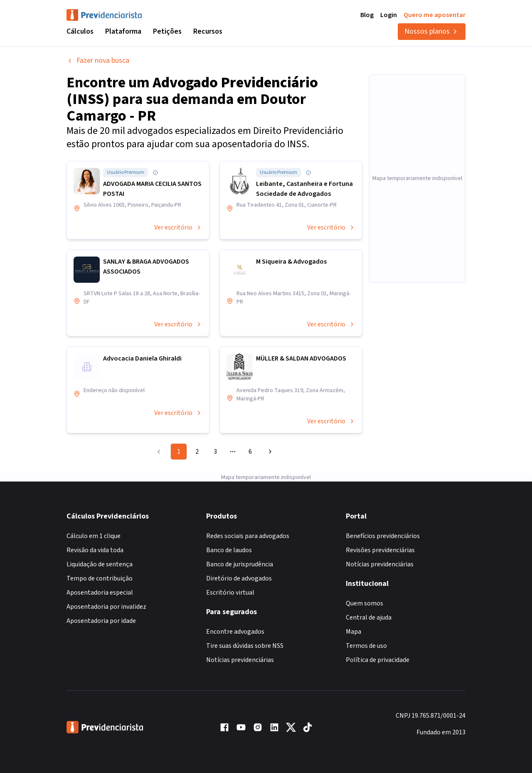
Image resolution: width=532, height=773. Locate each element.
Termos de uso (366, 646)
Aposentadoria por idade (101, 621)
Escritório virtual (230, 593)
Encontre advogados (235, 632)
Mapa (353, 632)
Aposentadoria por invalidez (106, 607)
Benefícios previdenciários (383, 536)
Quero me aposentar (435, 15)
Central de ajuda (369, 617)
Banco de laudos (229, 550)
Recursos (208, 31)
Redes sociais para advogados (248, 536)
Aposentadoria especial (100, 593)
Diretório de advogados (239, 578)
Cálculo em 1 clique (94, 536)
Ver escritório (178, 227)
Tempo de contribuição (100, 578)
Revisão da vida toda (95, 550)
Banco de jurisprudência (240, 564)
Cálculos (80, 31)
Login (389, 15)
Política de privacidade (378, 660)
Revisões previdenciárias (380, 550)
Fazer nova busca (98, 61)
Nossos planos (432, 31)
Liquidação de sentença (100, 564)
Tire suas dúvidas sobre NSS (245, 646)
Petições (167, 31)
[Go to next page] (269, 452)
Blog (367, 15)
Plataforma (123, 31)
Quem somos (365, 603)
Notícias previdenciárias (240, 660)
